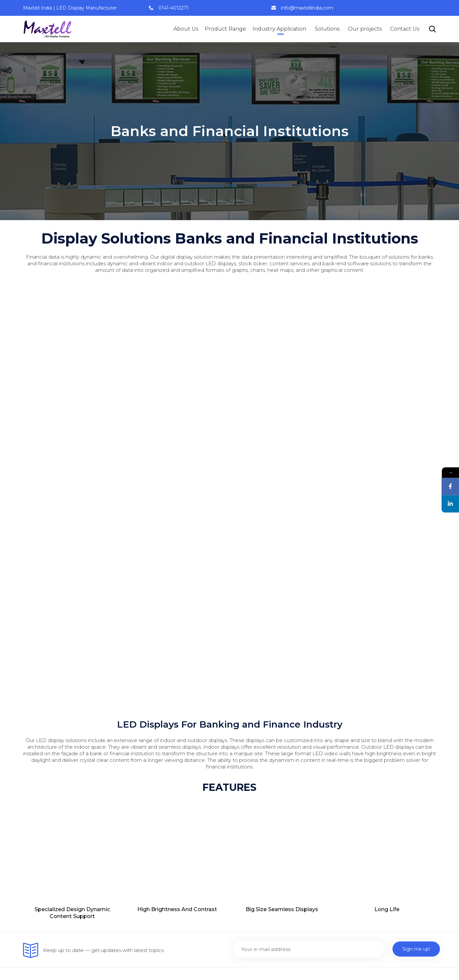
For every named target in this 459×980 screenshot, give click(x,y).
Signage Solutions (150, 877)
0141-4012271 (174, 8)
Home (136, 716)
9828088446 (44, 746)
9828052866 (49, 738)
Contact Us (405, 29)
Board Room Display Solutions (376, 728)
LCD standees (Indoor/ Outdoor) (273, 791)
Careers (138, 753)
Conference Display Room (161, 827)
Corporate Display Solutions (372, 759)
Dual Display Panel (256, 841)
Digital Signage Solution (158, 852)
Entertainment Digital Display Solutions (375, 775)
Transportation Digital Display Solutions (374, 793)
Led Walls (245, 716)
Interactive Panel (254, 728)
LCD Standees (356, 915)
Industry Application (280, 29)
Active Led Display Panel (264, 741)
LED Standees (355, 927)
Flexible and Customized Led (269, 766)
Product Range (225, 29)
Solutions (328, 29)
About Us (186, 29)
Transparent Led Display (263, 778)
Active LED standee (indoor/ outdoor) (279, 804)
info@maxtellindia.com (307, 8)
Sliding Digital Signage (260, 829)
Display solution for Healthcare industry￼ (376, 887)
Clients (136, 766)
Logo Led (245, 854)
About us (139, 728)
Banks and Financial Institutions (377, 716)
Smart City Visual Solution (159, 864)
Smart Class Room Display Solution (172, 814)
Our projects (366, 29)
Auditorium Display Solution (163, 839)
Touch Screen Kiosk (257, 816)
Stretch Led (247, 753)
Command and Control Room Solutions (375, 744)
